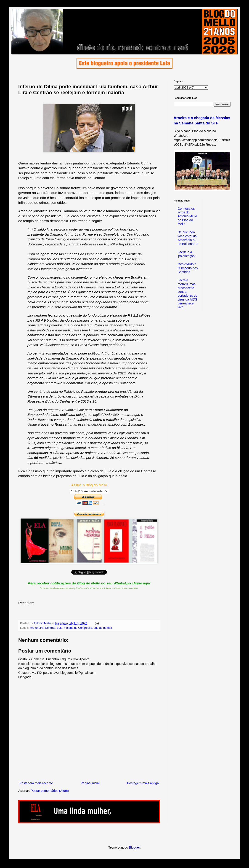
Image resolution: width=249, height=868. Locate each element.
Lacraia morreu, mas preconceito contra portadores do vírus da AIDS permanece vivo (188, 294)
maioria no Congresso (78, 628)
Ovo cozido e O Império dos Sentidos (188, 268)
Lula (60, 628)
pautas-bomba (103, 628)
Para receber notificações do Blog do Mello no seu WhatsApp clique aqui (89, 583)
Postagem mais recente (36, 783)
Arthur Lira (37, 628)
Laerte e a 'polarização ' (187, 254)
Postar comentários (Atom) (50, 791)
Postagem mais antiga (143, 783)
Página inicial (90, 783)
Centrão (50, 628)
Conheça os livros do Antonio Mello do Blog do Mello (187, 216)
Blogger (134, 847)
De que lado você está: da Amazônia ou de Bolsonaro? (188, 238)
